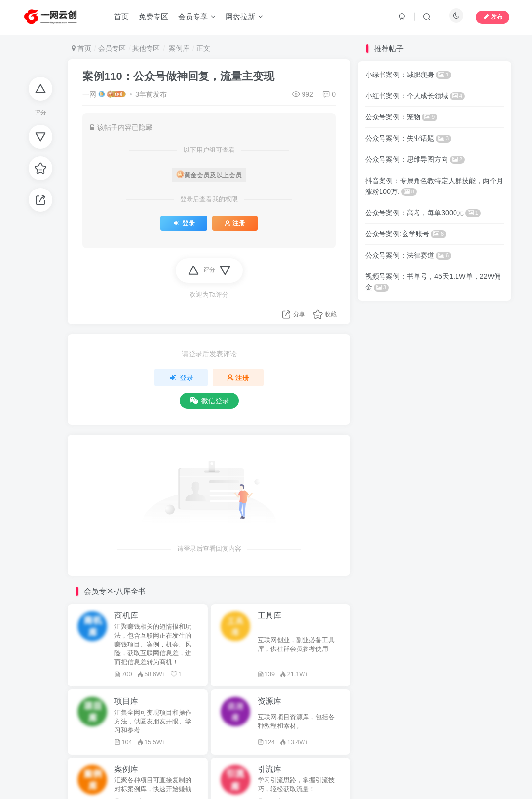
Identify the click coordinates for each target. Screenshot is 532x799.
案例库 (178, 48)
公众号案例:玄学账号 (406, 234)
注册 (235, 223)
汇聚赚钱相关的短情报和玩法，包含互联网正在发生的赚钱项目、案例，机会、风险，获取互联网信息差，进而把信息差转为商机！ (153, 645)
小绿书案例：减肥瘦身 (408, 75)
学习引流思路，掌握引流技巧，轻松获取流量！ (296, 785)
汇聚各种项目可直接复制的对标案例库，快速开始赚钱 (153, 785)
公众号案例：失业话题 (408, 138)
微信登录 (209, 401)
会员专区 (112, 48)
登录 (184, 223)
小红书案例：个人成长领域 (415, 96)
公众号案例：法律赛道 (408, 255)
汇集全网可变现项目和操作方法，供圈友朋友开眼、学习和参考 (153, 722)
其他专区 (146, 48)
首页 (81, 48)
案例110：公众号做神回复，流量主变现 (178, 76)
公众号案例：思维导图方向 (415, 159)
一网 (89, 94)
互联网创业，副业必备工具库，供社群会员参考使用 (296, 645)
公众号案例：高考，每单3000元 (423, 213)
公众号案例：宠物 (401, 117)
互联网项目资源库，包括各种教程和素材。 (296, 722)
